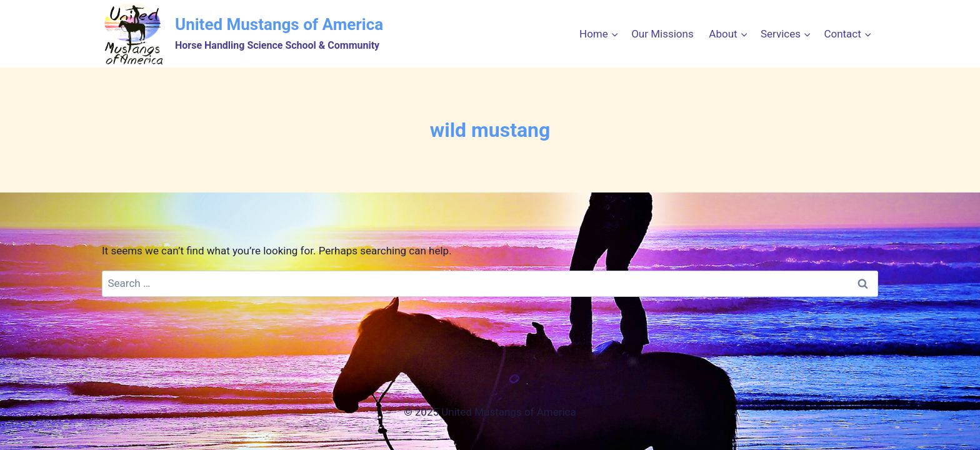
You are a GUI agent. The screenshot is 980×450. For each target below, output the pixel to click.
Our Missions (662, 34)
